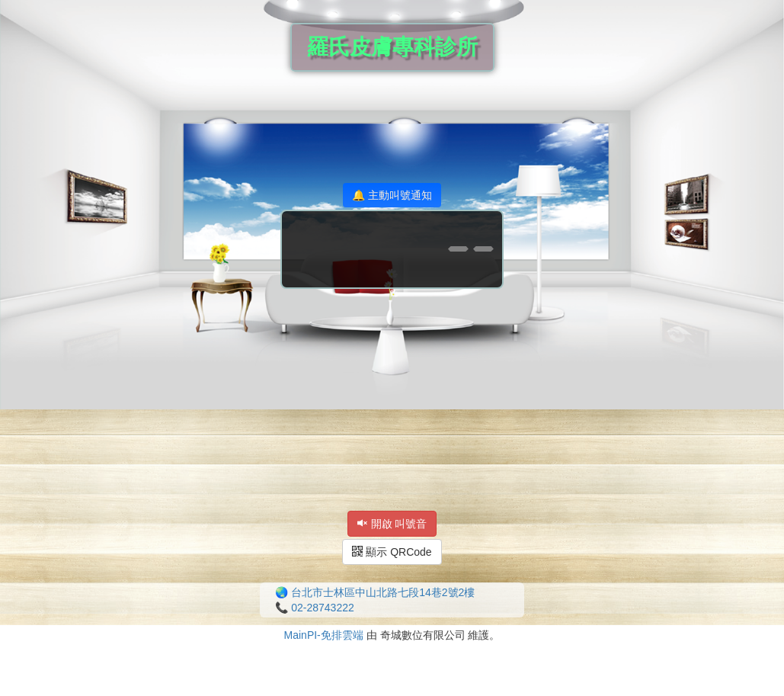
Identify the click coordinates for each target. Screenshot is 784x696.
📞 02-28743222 (314, 608)
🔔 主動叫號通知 (392, 195)
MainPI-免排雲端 (324, 635)
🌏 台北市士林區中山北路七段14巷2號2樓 (375, 592)
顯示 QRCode (392, 552)
